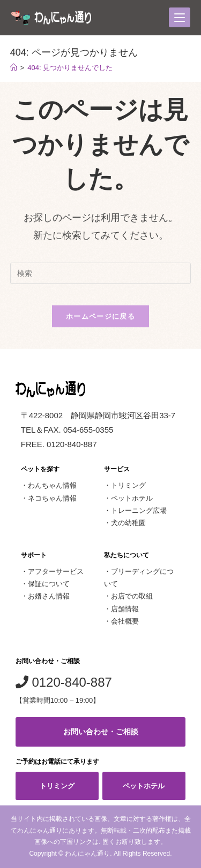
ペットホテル (132, 498)
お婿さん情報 (49, 596)
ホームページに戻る (100, 316)
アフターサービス (56, 571)
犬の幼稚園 (128, 523)
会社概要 (125, 621)
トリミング (128, 485)
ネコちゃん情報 (52, 498)
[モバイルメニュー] (180, 17)
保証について (49, 584)
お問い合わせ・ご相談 (101, 732)
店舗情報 (125, 609)
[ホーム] (14, 68)
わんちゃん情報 (52, 485)
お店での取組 (132, 596)
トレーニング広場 (139, 510)
